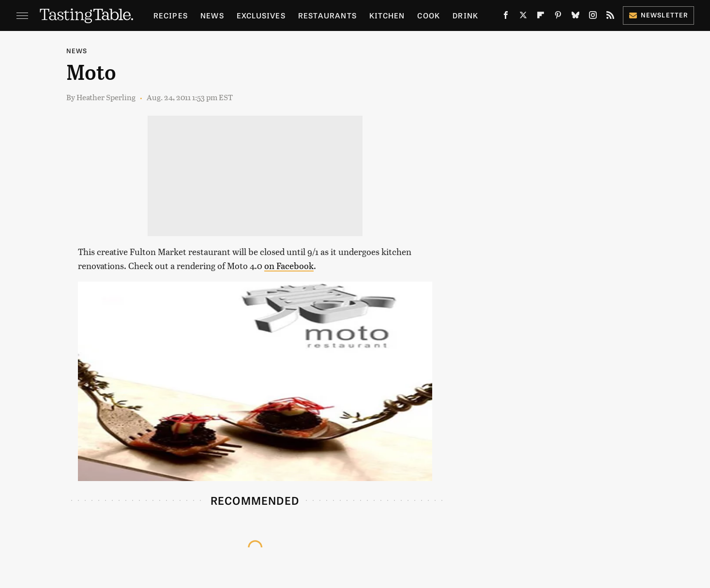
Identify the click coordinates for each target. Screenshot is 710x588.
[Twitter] (523, 17)
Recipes (171, 15)
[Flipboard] (541, 17)
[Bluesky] (575, 17)
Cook (429, 15)
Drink (465, 15)
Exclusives (261, 15)
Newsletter (658, 15)
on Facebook (289, 265)
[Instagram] (593, 17)
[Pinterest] (558, 17)
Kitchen (387, 15)
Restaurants (327, 15)
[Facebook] (506, 17)
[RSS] (610, 17)
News (212, 15)
